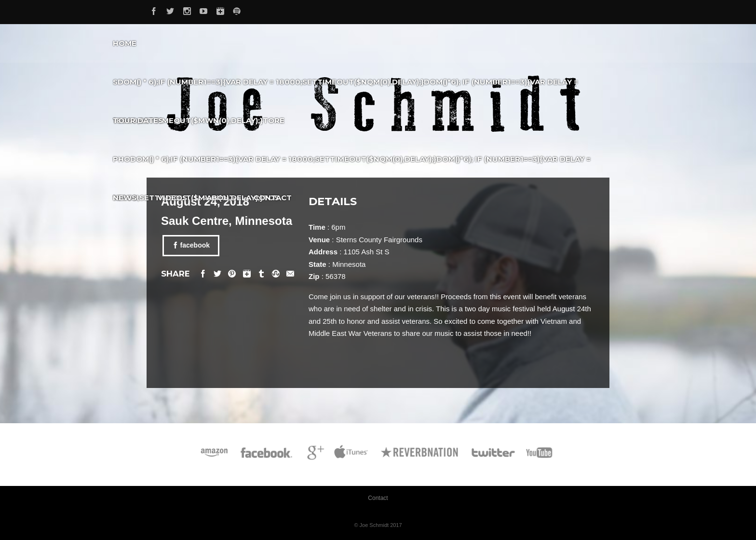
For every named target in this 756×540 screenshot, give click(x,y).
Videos (172, 198)
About (220, 198)
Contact (273, 198)
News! (126, 198)
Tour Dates (138, 120)
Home (125, 43)
